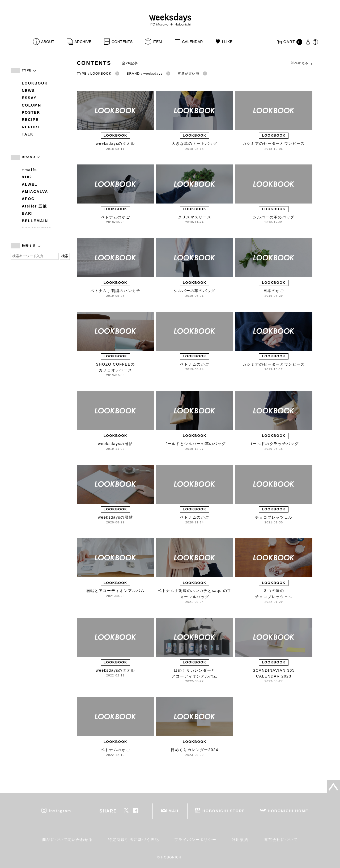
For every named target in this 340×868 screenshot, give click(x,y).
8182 (27, 177)
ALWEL (30, 184)
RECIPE (30, 120)
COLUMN (31, 105)
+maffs (29, 170)
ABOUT (48, 42)
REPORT (31, 127)
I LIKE (227, 42)
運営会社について (281, 840)
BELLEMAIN (35, 221)
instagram (60, 811)
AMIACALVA (35, 192)
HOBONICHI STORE (224, 811)
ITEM (157, 42)
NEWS (28, 91)
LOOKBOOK (35, 83)
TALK (28, 134)
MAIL (174, 811)
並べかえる (302, 63)
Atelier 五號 (34, 206)
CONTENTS (122, 42)
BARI (27, 213)
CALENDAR (192, 42)
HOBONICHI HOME (288, 811)
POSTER (31, 112)
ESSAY (29, 98)
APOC (28, 199)
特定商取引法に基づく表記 (133, 840)
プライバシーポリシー (195, 840)
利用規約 (240, 840)
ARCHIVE (83, 42)
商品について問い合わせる (68, 840)
